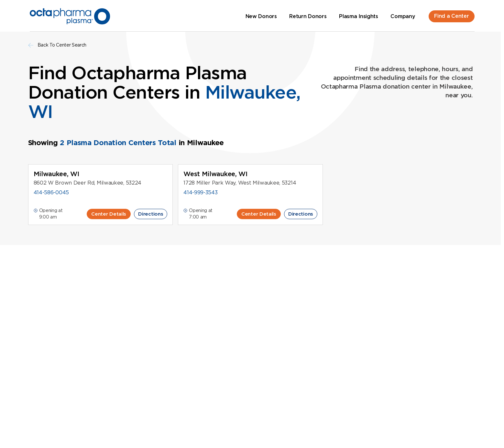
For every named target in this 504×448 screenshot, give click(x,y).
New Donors (261, 16)
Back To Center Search (57, 45)
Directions (151, 214)
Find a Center (451, 16)
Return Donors (308, 16)
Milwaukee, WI (56, 174)
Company (403, 16)
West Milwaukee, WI (215, 174)
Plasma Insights (359, 16)
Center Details (109, 214)
